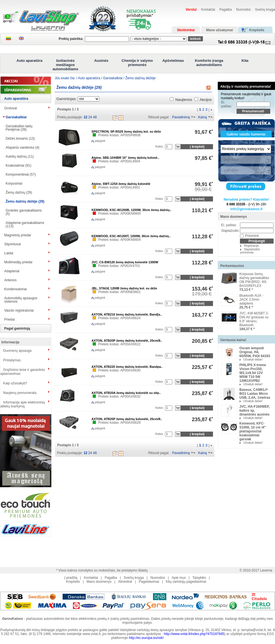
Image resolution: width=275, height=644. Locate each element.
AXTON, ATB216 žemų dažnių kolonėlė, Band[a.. (127, 314)
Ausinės (101, 61)
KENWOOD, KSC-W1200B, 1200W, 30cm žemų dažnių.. (131, 210)
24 (90, 117)
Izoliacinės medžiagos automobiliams (65, 65)
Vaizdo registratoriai (19, 310)
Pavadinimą (181, 117)
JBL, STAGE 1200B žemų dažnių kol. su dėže (124, 288)
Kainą (202, 117)
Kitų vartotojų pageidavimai (186, 582)
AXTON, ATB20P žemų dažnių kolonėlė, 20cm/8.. (127, 341)
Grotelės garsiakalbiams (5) (24, 212)
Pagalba (226, 10)
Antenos (10, 280)
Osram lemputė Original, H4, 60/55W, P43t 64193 (255, 352)
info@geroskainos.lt (246, 209)
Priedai (9, 319)
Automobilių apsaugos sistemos (21, 300)
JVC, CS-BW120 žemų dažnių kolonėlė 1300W (125, 262)
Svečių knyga (265, 10)
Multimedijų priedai (18, 262)
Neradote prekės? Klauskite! (246, 199)
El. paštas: (227, 104)
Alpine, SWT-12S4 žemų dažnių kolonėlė (121, 184)
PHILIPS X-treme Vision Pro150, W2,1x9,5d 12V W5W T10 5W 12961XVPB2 (253, 373)
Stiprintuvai (12, 244)
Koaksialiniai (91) (18, 165)
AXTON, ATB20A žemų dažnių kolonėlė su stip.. (126, 393)
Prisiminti (252, 236)
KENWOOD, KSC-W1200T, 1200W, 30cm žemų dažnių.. (131, 236)
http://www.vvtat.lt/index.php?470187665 (194, 634)
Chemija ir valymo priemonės (137, 63)
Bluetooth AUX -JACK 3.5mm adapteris (251, 300)
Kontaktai (208, 10)
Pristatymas (12, 360)
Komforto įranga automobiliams (209, 63)
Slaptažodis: (230, 231)
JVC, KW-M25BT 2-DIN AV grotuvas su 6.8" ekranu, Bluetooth (254, 319)
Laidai (9, 253)
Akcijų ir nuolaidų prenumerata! (246, 87)
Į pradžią (71, 578)
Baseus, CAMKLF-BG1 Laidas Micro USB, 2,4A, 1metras (255, 394)
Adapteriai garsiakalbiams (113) (25, 225)
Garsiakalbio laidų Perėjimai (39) (19, 128)
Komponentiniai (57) (21, 174)
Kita (245, 61)
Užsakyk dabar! (253, 360)
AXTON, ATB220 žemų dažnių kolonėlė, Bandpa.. (127, 367)
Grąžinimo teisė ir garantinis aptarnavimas (23, 372)
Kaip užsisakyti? (15, 383)
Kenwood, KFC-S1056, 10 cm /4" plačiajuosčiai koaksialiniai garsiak (253, 431)
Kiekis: (160, 147)
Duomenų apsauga (17, 351)
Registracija (251, 246)
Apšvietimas (173, 61)
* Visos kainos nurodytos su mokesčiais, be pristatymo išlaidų (102, 570)
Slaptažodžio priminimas (250, 251)
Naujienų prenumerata (20, 393)
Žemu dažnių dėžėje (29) (25, 201)
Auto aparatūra (29, 61)
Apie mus (179, 578)
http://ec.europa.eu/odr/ (146, 638)
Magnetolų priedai (18, 235)
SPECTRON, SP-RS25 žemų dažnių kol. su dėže (126, 131)
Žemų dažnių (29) (19, 192)
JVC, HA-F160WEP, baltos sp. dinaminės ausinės (255, 411)
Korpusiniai (14, 183)
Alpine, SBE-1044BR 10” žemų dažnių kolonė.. (125, 158)
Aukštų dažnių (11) (20, 157)
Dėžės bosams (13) (20, 139)
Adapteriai (12, 271)
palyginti (95, 141)
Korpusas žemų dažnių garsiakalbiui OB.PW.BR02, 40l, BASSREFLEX (254, 280)
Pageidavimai (149, 582)
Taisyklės (199, 578)
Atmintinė (125, 582)
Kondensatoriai (15, 289)
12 (85, 117)
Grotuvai (11, 108)
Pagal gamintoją (17, 328)
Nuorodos (243, 10)
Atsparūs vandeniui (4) (22, 148)
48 (95, 117)
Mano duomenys (234, 217)
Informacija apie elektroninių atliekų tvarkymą (23, 404)
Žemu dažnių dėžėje (141, 78)
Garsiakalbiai (16, 117)
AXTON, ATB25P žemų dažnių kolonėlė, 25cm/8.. (127, 419)
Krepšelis (73, 582)
